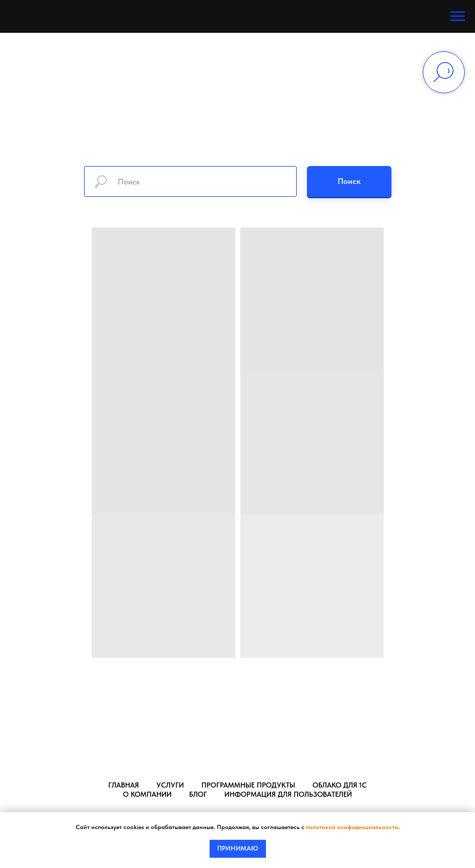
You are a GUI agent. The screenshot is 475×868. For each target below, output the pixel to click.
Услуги (170, 785)
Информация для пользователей (288, 794)
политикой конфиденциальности (352, 827)
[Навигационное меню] (458, 16)
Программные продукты (248, 785)
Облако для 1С (340, 785)
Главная (123, 785)
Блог (198, 794)
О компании (147, 794)
